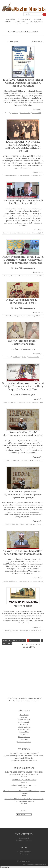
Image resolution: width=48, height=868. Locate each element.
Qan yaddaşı (24, 732)
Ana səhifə (10, 19)
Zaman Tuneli (20, 22)
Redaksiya (33, 32)
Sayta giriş (24, 854)
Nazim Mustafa (27, 861)
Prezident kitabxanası (24, 841)
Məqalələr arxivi (24, 730)
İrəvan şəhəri (24, 838)
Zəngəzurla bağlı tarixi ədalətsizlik (24, 761)
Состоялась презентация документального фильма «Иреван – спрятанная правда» (23, 494)
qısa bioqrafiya (37, 22)
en (28, 24)
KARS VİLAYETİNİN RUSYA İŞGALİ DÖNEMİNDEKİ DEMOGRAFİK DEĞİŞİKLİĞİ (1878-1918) (23, 146)
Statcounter (5, 867)
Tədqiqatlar (24, 739)
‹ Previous (14, 640)
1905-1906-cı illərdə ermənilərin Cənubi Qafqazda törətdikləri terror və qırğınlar (23, 83)
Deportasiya (24, 715)
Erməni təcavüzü (25, 113)
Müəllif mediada (24, 276)
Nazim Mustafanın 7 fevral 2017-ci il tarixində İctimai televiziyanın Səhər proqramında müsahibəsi (23, 260)
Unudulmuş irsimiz (24, 233)
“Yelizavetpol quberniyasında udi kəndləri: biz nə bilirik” (23, 202)
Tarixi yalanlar (24, 737)
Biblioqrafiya (24, 19)
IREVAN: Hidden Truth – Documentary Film (23, 342)
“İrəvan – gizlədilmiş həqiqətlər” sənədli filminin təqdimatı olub (23, 553)
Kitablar (38, 19)
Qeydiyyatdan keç (24, 852)
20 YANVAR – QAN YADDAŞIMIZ (24, 780)
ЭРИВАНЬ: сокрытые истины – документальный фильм (23, 301)
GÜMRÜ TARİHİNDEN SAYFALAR (24, 785)
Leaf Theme (27, 865)
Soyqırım (24, 734)
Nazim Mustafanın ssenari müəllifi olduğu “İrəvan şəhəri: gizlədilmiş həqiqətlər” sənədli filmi (23, 386)
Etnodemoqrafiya (25, 176)
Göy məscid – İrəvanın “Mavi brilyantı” (24, 753)
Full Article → (38, 110)
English (24, 357)
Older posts (13, 42)
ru (21, 24)
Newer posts (38, 42)
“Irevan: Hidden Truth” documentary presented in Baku (23, 434)
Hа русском (24, 316)
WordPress (42, 865)
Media (8, 22)
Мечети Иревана (23, 606)
